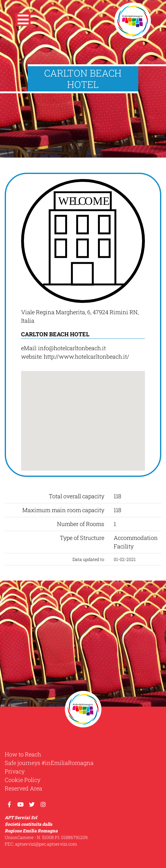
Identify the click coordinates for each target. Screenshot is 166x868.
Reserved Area (23, 788)
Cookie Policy (23, 780)
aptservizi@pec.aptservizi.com (46, 844)
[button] (23, 21)
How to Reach (23, 754)
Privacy (15, 771)
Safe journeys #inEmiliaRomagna (49, 763)
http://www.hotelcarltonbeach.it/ (86, 356)
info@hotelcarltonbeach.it (72, 348)
